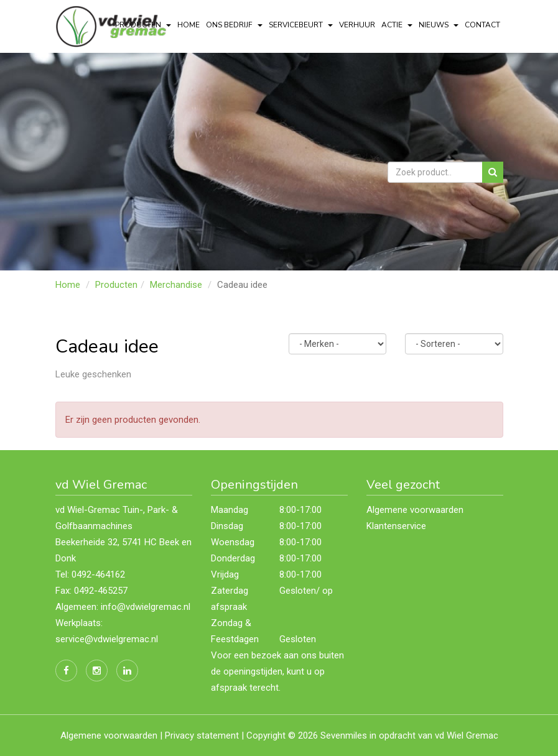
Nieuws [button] (439, 25)
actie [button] (397, 25)
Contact (482, 25)
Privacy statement (202, 735)
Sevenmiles (344, 735)
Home (188, 25)
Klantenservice (396, 526)
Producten (116, 285)
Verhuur (357, 25)
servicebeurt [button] (301, 25)
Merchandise (176, 285)
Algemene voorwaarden (415, 510)
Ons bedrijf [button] (234, 25)
